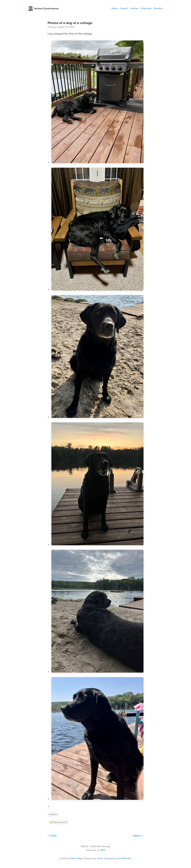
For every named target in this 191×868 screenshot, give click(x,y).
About (115, 8)
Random (158, 8)
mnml (100, 858)
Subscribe (146, 8)
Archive (134, 8)
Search (124, 8)
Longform (53, 814)
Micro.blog (77, 858)
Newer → (138, 836)
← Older (52, 836)
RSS (103, 850)
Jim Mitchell (124, 858)
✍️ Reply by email (58, 822)
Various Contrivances (44, 9)
